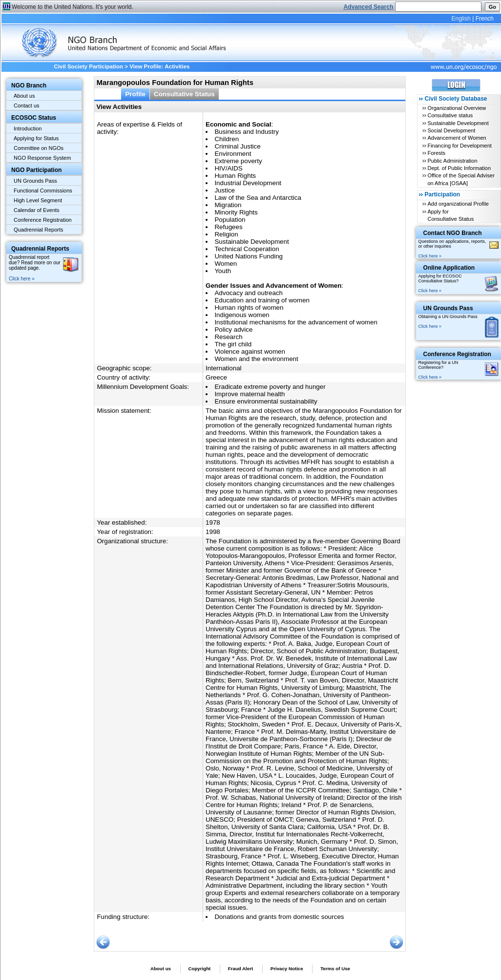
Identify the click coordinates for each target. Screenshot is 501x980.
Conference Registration (43, 220)
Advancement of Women (457, 138)
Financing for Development (459, 146)
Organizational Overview (457, 108)
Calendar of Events (37, 210)
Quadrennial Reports (39, 230)
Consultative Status (184, 94)
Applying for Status (36, 138)
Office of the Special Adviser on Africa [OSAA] (461, 179)
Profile (135, 94)
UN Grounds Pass (35, 181)
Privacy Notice (287, 969)
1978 (213, 522)
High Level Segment (38, 200)
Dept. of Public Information (459, 168)
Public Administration (452, 161)
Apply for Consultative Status (450, 215)
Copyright (199, 969)
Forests (436, 153)
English (461, 19)
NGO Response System (42, 158)
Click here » (22, 279)
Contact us (27, 106)
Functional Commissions (43, 191)
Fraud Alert (240, 969)
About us (24, 96)
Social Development (451, 130)
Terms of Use (335, 969)
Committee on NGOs (39, 148)
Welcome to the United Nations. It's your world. (73, 7)
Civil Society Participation (88, 66)
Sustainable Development (458, 123)
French (485, 19)
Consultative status (450, 115)
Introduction (28, 128)
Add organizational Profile (458, 204)
